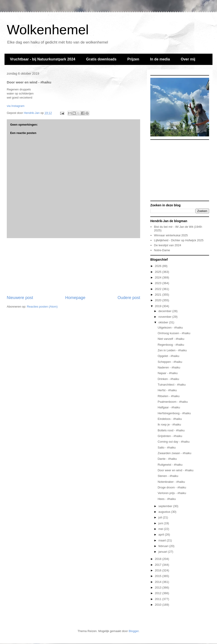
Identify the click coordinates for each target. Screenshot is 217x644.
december (165, 311)
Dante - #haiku (167, 459)
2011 (159, 599)
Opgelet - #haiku (168, 356)
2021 (159, 295)
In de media (160, 59)
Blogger (134, 631)
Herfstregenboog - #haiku (174, 413)
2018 (159, 559)
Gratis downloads (101, 59)
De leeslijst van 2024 (167, 245)
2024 (159, 277)
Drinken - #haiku (168, 379)
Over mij (188, 59)
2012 (159, 593)
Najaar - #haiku (167, 373)
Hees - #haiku (167, 499)
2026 (159, 266)
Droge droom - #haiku (172, 487)
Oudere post (129, 298)
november (165, 317)
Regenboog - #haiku (171, 345)
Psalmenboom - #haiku (173, 402)
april (162, 535)
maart (163, 540)
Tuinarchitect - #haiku (172, 385)
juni (161, 523)
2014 (159, 582)
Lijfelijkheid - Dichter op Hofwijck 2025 (179, 240)
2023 (159, 283)
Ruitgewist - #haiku (170, 465)
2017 (159, 565)
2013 (159, 588)
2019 (159, 306)
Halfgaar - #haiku (169, 407)
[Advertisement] (73, 267)
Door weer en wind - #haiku (175, 470)
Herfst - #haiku (167, 390)
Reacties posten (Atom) (42, 307)
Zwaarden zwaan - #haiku (174, 453)
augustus (165, 512)
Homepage (75, 298)
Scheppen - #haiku (170, 362)
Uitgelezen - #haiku (170, 328)
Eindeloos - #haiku (170, 419)
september (166, 506)
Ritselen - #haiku (169, 396)
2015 (159, 576)
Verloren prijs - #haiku (172, 493)
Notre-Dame (162, 250)
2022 (159, 289)
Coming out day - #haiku (173, 442)
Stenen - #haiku (168, 476)
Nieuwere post (20, 298)
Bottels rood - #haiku (171, 430)
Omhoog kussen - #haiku (174, 333)
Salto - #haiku (167, 447)
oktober (164, 322)
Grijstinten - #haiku (170, 436)
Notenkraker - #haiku (171, 482)
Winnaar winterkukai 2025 (171, 235)
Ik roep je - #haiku (169, 424)
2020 (159, 300)
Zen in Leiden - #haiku (172, 350)
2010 (159, 605)
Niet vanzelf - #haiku (171, 339)
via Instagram (16, 106)
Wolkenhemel (48, 30)
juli (161, 517)
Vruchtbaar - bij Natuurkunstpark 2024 (43, 59)
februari (164, 546)
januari (163, 552)
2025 (159, 272)
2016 (159, 570)
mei (161, 529)
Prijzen (133, 59)
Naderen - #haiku (169, 367)
